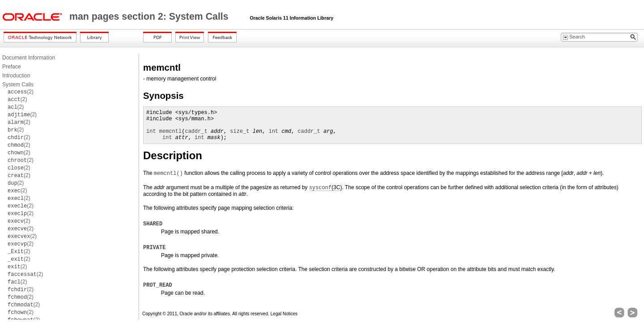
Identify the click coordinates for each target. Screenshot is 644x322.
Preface (11, 67)
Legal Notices (284, 314)
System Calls (18, 85)
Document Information (29, 58)
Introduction (16, 76)
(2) (21, 92)
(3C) (326, 188)
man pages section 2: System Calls (150, 17)
